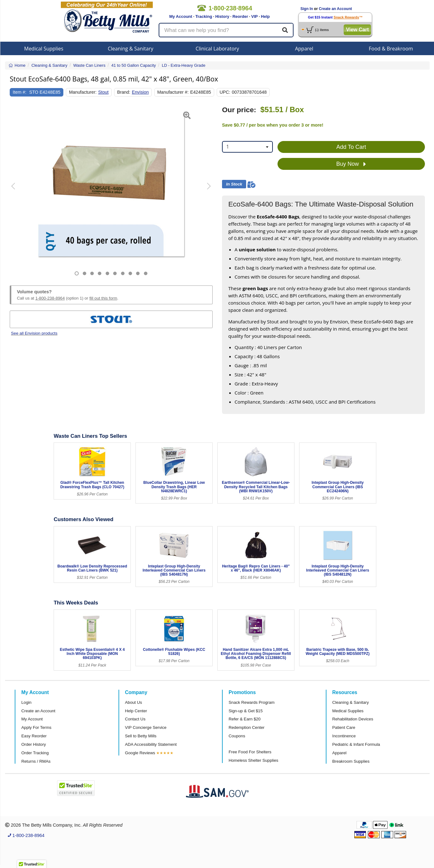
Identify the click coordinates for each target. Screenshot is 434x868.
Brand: (124, 92)
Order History (34, 744)
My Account (181, 16)
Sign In (307, 9)
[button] (17, 191)
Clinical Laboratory (217, 49)
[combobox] (247, 147)
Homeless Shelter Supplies (253, 760)
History (222, 16)
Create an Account (336, 9)
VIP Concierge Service (146, 727)
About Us (134, 702)
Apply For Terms (36, 727)
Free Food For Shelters (250, 752)
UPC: (225, 92)
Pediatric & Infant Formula (356, 744)
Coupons (237, 736)
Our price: (239, 110)
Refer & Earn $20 (245, 719)
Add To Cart (351, 147)
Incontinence (344, 736)
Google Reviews (140, 753)
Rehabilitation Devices (353, 719)
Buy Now (351, 164)
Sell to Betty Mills (141, 736)
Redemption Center (246, 727)
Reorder (240, 16)
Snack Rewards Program (252, 702)
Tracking (204, 16)
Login (26, 702)
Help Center (136, 711)
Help (265, 16)
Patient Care (344, 727)
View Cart (357, 30)
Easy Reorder (34, 736)
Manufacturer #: (173, 92)
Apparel (304, 49)
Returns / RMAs (36, 761)
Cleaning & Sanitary (131, 49)
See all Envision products (34, 333)
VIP (254, 16)
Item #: (20, 92)
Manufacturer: (83, 92)
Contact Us (135, 719)
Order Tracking (35, 753)
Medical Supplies (44, 49)
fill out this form (103, 298)
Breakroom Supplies (351, 761)
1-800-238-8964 (50, 298)
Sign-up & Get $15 (246, 711)
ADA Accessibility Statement (151, 744)
